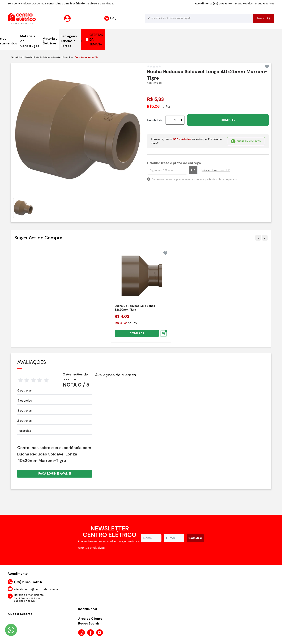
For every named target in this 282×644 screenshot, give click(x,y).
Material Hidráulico (34, 57)
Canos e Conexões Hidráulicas (59, 57)
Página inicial (17, 57)
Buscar (263, 18)
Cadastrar (195, 538)
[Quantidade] (175, 120)
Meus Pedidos (244, 4)
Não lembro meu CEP (216, 170)
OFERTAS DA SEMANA (94, 39)
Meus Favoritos (265, 4)
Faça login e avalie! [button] (55, 474)
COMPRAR (228, 120)
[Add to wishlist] (267, 67)
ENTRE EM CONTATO (246, 141)
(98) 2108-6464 (214, 4)
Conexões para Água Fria (86, 57)
